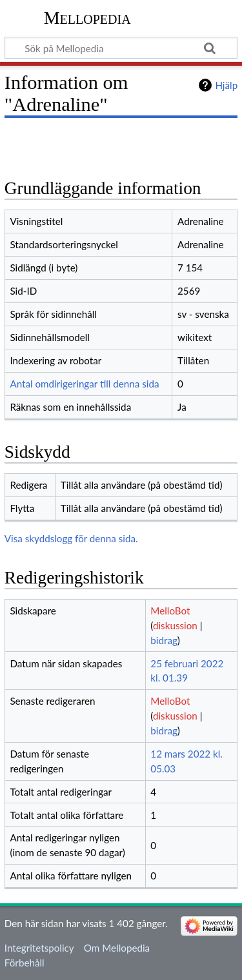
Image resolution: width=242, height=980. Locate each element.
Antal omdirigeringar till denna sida (84, 384)
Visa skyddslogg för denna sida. (71, 538)
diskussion (175, 625)
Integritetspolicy (39, 948)
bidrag (164, 640)
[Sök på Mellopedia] (121, 48)
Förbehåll (25, 963)
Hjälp (226, 85)
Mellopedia (87, 18)
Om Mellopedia (117, 948)
